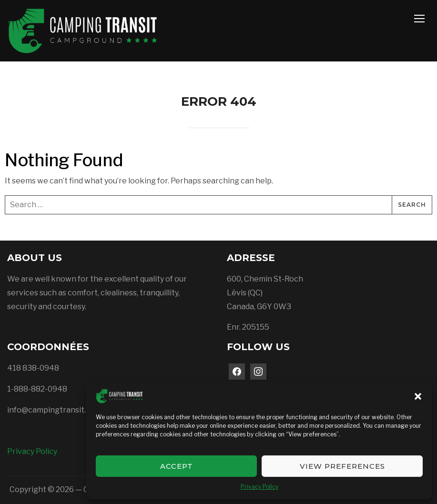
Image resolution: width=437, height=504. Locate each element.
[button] (418, 396)
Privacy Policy (259, 487)
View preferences (342, 466)
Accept (177, 466)
